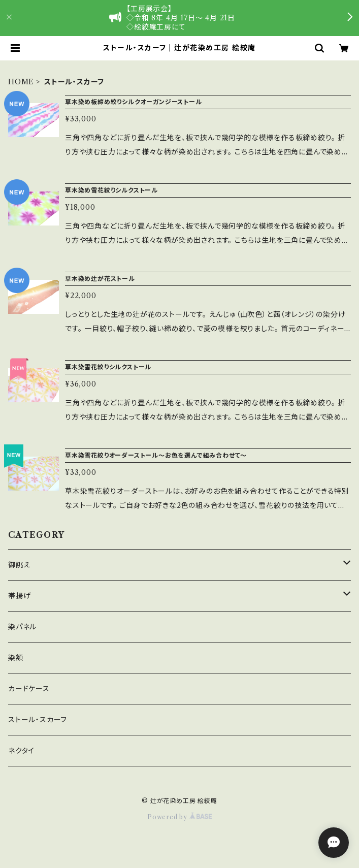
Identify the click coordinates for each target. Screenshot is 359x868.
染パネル (22, 627)
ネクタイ (21, 751)
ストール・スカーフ (38, 720)
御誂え (19, 565)
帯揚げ (19, 596)
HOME (21, 82)
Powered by (179, 817)
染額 (16, 658)
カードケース (29, 689)
